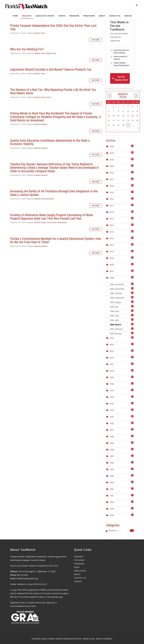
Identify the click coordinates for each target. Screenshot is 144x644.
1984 (112, 476)
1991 (112, 430)
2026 (112, 146)
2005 (112, 338)
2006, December (122, 284)
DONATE (78, 581)
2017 (112, 206)
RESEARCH (79, 557)
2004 (112, 345)
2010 (112, 252)
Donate (129, 16)
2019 (112, 192)
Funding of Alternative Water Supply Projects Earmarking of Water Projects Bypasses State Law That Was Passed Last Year (52, 217)
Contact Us (115, 16)
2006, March (122, 324)
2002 (112, 358)
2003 (112, 351)
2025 (112, 153)
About (102, 16)
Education (44, 124)
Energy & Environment (49, 222)
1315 (132, 531)
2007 (112, 271)
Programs (74, 16)
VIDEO (77, 567)
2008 (112, 265)
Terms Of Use (89, 639)
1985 (112, 469)
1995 (112, 404)
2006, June (122, 311)
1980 (112, 502)
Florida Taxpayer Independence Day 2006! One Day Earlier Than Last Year (53, 27)
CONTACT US (80, 578)
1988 (112, 450)
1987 (112, 456)
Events (62, 16)
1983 (112, 482)
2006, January (122, 333)
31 (128, 125)
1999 (112, 377)
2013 (112, 232)
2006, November (122, 289)
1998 (112, 384)
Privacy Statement (104, 639)
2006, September (122, 297)
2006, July (122, 306)
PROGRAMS (79, 564)
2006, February (122, 329)
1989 (112, 443)
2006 (112, 278)
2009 (112, 258)
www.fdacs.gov (57, 597)
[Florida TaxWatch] (26, 5)
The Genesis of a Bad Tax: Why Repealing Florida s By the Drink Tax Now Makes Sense (53, 91)
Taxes (43, 33)
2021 (112, 179)
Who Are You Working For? (27, 49)
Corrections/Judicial (47, 199)
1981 (112, 496)
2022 (112, 173)
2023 (112, 166)
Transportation (62, 222)
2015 (112, 219)
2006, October (122, 293)
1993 (112, 417)
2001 (112, 364)
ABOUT (77, 574)
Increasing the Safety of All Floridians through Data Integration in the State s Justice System (54, 193)
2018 (112, 199)
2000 (112, 371)
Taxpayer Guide (51, 53)
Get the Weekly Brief (120, 78)
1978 (112, 515)
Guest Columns (46, 97)
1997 (112, 391)
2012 (112, 238)
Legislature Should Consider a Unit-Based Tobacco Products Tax (51, 69)
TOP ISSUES (79, 560)
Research (27, 16)
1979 (112, 509)
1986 (112, 463)
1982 (112, 489)
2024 (112, 160)
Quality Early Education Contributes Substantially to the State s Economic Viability (50, 142)
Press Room (89, 16)
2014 (112, 225)
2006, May (122, 315)
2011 (112, 245)
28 (114, 106)
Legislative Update (45, 16)
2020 (112, 186)
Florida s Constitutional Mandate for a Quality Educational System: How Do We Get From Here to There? (56, 240)
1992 (112, 423)
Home (15, 16)
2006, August (122, 302)
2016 (112, 212)
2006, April (122, 320)
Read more (96, 40)
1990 (112, 436)
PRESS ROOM (80, 571)
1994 (112, 410)
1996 (112, 397)
